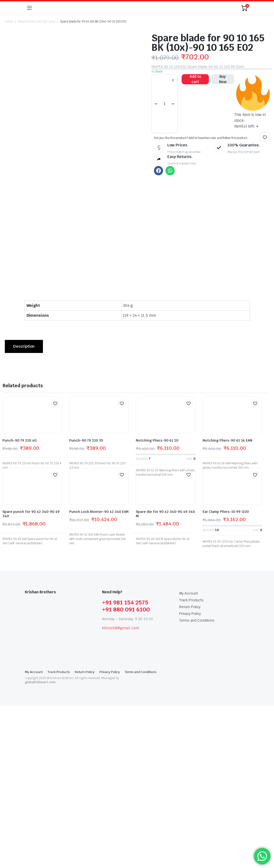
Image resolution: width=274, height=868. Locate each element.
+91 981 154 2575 (125, 764)
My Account (189, 755)
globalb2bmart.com (40, 844)
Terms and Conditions (197, 782)
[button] (265, 137)
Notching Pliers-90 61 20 (157, 603)
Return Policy (190, 769)
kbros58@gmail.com (121, 790)
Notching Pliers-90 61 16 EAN (227, 603)
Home (9, 22)
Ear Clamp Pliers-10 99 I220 (226, 674)
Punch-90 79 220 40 (19, 603)
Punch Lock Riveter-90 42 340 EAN (99, 674)
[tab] (24, 509)
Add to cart (195, 79)
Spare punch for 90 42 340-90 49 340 (31, 676)
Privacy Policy (190, 776)
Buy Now (223, 79)
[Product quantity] (164, 104)
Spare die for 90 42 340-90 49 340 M (165, 676)
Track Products (191, 762)
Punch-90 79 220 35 (86, 603)
